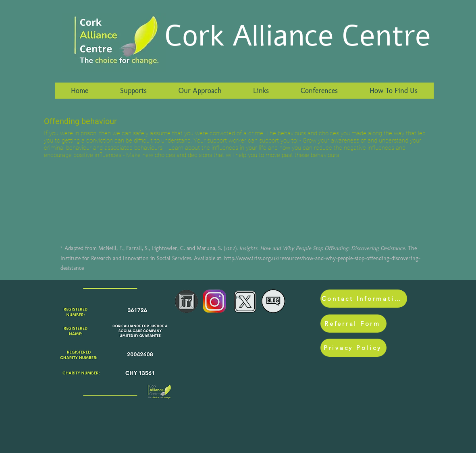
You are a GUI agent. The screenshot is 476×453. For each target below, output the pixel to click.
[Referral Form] (353, 324)
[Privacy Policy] (353, 348)
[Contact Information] (364, 299)
